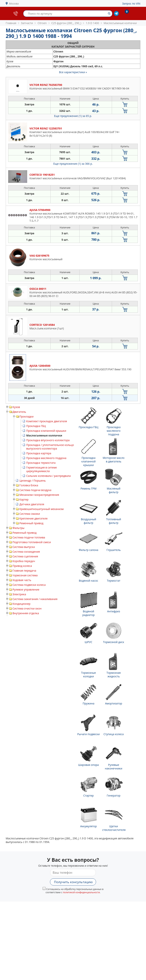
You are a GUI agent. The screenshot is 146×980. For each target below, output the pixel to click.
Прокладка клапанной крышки (46, 431)
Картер (24, 499)
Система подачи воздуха (35, 490)
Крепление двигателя (33, 518)
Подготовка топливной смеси (32, 542)
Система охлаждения (26, 552)
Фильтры (18, 528)
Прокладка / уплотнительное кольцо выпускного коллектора (50, 447)
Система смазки (30, 514)
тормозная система (25, 575)
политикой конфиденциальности (81, 892)
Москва (14, 4)
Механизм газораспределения (39, 495)
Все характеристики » (73, 72)
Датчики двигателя (32, 504)
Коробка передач (24, 561)
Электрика (19, 594)
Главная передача (24, 571)
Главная (11, 23)
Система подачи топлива (29, 537)
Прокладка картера (39, 453)
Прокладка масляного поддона (46, 458)
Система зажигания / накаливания (35, 599)
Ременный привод (31, 523)
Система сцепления (25, 556)
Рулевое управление (26, 589)
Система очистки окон (27, 608)
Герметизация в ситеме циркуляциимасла (42, 469)
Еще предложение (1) (73, 116)
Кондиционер (21, 604)
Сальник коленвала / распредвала (48, 476)
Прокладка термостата (41, 463)
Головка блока (29, 485)
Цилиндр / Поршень (33, 481)
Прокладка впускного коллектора (48, 440)
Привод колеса (22, 566)
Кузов (16, 407)
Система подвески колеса (29, 585)
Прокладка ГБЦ (36, 426)
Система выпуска (24, 547)
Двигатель (19, 412)
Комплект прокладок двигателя (47, 421)
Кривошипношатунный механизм (42, 509)
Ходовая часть (22, 580)
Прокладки (26, 416)
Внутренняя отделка (26, 613)
